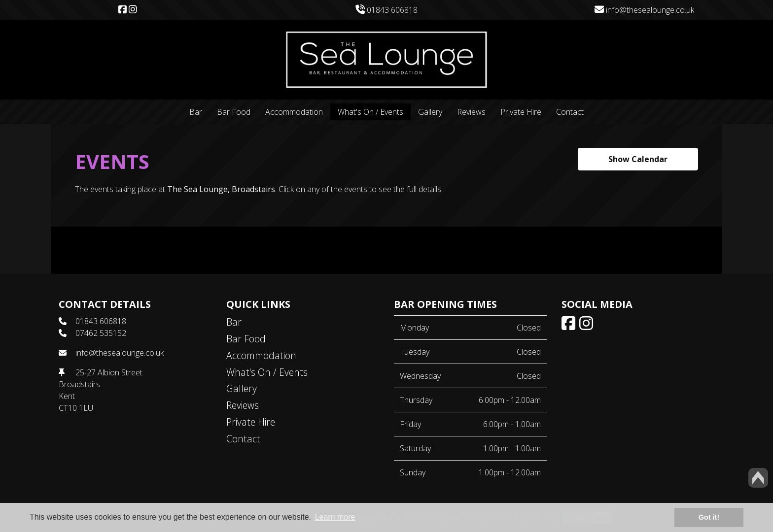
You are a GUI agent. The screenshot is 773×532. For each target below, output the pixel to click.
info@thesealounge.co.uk (644, 10)
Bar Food (234, 112)
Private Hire (521, 112)
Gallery (430, 112)
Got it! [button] (709, 517)
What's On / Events (370, 112)
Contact (570, 112)
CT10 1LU (76, 408)
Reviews (471, 112)
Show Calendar (638, 159)
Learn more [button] (335, 517)
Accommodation (294, 112)
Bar (196, 112)
